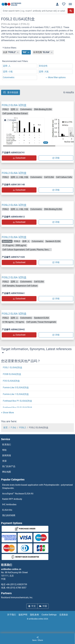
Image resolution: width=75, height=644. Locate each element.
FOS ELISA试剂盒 (11, 381)
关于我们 (11, 615)
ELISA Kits (7, 510)
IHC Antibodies (9, 504)
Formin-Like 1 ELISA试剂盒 (16, 394)
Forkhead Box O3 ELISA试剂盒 (18, 408)
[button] (71, 132)
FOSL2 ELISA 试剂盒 (14, 105)
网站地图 (7, 472)
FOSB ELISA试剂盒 (12, 374)
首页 (5, 428)
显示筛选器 (11, 92)
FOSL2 (23, 428)
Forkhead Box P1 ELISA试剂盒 (17, 401)
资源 (4, 461)
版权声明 (23, 615)
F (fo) (13, 428)
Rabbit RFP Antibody (12, 499)
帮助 (4, 450)
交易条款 (64, 615)
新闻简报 (7, 455)
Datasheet (19, 158)
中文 (32, 606)
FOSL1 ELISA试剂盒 (13, 367)
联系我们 (7, 445)
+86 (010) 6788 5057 (16, 588)
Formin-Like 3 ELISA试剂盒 (16, 388)
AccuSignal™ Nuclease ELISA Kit (18, 494)
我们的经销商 (9, 515)
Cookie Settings (49, 615)
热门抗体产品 (9, 466)
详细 (56, 158)
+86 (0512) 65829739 (17, 584)
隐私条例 (34, 615)
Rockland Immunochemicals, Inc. (17, 597)
